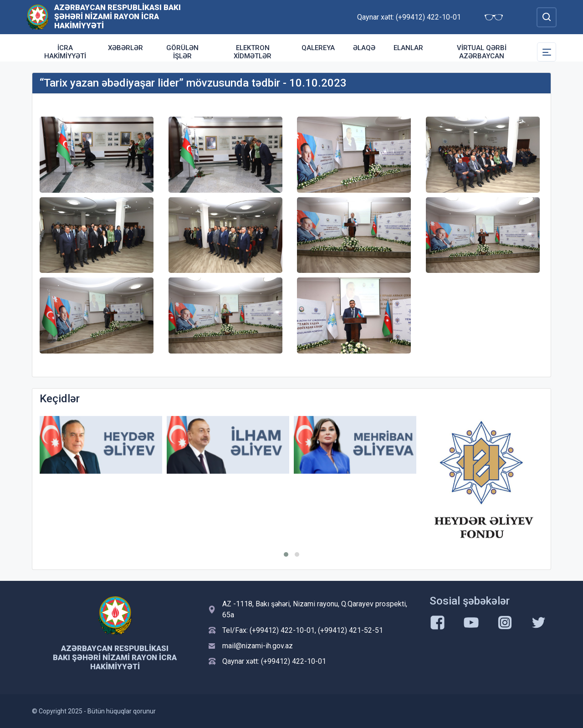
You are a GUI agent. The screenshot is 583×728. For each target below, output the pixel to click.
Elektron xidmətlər (253, 52)
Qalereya (318, 48)
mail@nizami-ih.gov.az (258, 646)
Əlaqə (364, 48)
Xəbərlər (125, 48)
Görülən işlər (182, 52)
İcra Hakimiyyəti (65, 52)
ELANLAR (408, 48)
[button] (286, 554)
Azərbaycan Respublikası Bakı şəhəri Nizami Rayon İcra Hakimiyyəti (118, 16)
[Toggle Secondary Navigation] (547, 52)
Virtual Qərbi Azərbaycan (482, 52)
